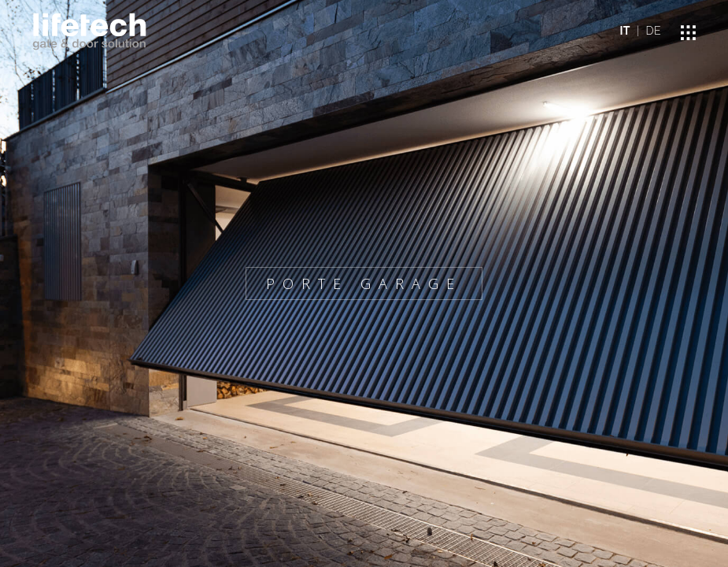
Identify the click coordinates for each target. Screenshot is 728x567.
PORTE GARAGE (364, 283)
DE (654, 31)
